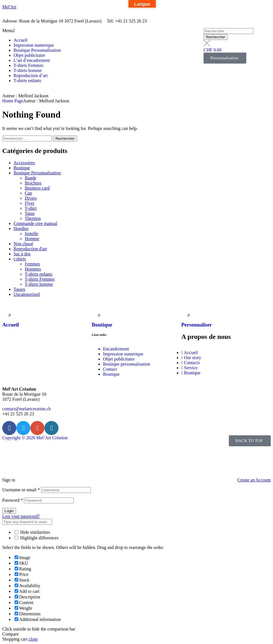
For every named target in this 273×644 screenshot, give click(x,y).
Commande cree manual (35, 223)
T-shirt (31, 208)
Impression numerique (123, 354)
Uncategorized (27, 294)
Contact (110, 369)
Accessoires (24, 163)
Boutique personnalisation (127, 364)
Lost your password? (21, 516)
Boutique (22, 168)
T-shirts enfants (39, 274)
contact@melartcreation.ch (26, 409)
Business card (37, 188)
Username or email (21, 490)
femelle (31, 234)
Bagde (31, 178)
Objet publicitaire (119, 359)
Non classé (23, 244)
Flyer (30, 203)
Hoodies (21, 228)
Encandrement (116, 349)
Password (13, 500)
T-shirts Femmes (40, 279)
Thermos (33, 218)
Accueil (11, 325)
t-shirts (20, 259)
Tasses (19, 289)
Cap (28, 193)
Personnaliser (197, 325)
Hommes (33, 269)
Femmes (32, 264)
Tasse (30, 213)
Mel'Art (9, 7)
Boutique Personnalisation (37, 173)
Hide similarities (32, 532)
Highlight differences (37, 538)
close (33, 639)
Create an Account (254, 480)
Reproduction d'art (30, 249)
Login (9, 511)
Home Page (13, 101)
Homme (32, 239)
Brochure (33, 183)
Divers (31, 198)
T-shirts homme (39, 284)
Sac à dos (22, 254)
